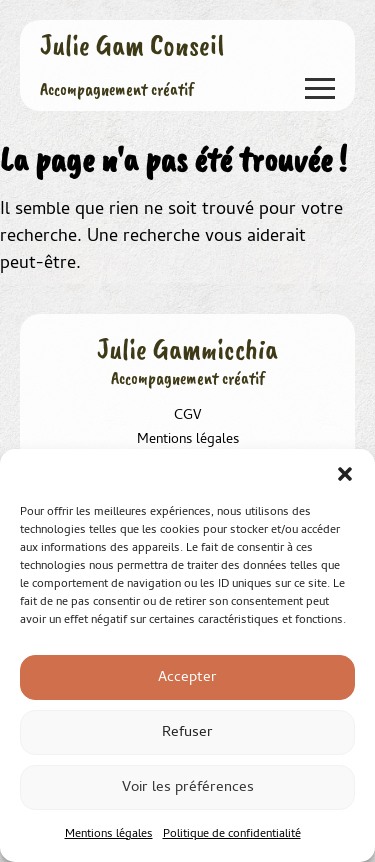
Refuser (187, 733)
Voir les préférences (188, 788)
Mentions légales (109, 835)
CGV (187, 416)
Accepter (187, 678)
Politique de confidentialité (232, 835)
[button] (345, 474)
